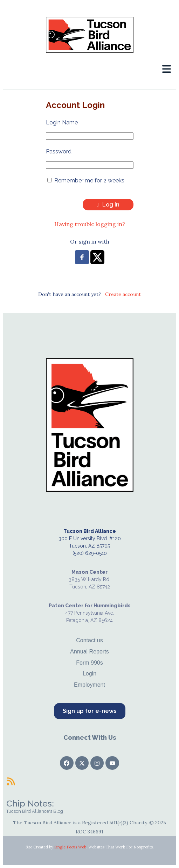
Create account (123, 294)
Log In (108, 205)
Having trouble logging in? (90, 224)
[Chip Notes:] (11, 781)
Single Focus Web (70, 847)
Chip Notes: (30, 803)
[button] (167, 69)
